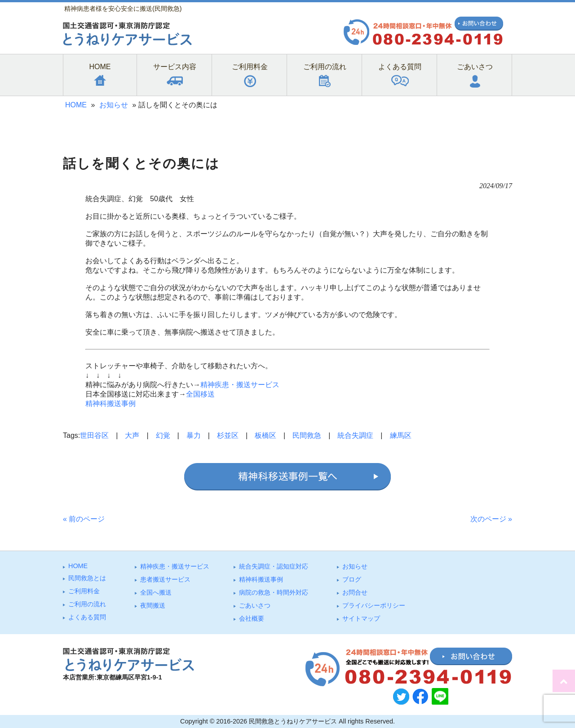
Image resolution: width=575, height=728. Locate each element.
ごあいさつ (255, 605)
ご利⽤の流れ (87, 604)
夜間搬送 (153, 605)
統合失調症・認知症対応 (274, 566)
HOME (76, 105)
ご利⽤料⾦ (84, 591)
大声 (132, 435)
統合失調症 (355, 435)
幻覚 (163, 435)
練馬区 (401, 435)
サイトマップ (361, 618)
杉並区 (228, 435)
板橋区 (265, 435)
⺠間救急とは (87, 578)
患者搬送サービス (165, 579)
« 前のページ (84, 519)
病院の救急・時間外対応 (274, 592)
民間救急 (307, 435)
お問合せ (355, 592)
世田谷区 (94, 435)
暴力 (194, 435)
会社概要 (252, 618)
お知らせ (114, 105)
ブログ (352, 579)
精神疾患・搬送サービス (240, 385)
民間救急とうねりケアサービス (293, 721)
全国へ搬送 (156, 592)
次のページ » (491, 519)
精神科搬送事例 (111, 404)
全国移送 (200, 394)
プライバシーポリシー (374, 605)
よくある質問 (87, 617)
